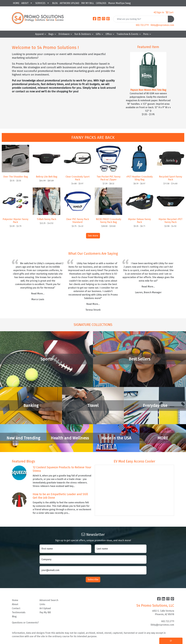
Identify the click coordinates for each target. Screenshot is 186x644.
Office (109, 34)
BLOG (55, 3)
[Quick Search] (141, 19)
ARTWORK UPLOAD (69, 3)
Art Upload (45, 608)
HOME (16, 3)
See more (93, 236)
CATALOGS (101, 3)
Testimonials (19, 612)
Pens (146, 34)
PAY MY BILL (88, 3)
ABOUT (25, 3)
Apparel (39, 34)
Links (42, 604)
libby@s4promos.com (162, 25)
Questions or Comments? (25, 623)
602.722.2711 (142, 25)
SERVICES (40, 3)
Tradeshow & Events (127, 34)
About (15, 604)
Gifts (98, 34)
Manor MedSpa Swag (119, 3)
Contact (16, 608)
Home (15, 600)
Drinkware (64, 34)
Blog (14, 616)
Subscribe (93, 579)
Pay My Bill (45, 612)
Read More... (38, 294)
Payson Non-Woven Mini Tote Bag (148, 90)
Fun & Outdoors (83, 34)
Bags (51, 34)
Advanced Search (49, 600)
